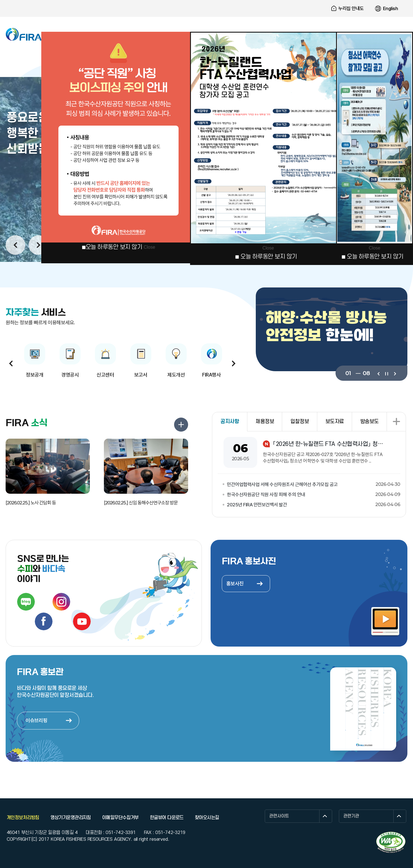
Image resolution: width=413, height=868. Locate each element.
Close (150, 247)
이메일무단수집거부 (120, 818)
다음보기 (395, 373)
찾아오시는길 (207, 818)
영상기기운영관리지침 (71, 818)
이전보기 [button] (15, 245)
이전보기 (378, 373)
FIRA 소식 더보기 (181, 425)
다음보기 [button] (38, 245)
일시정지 (386, 373)
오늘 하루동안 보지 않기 (114, 247)
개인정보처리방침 (23, 818)
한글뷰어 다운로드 (167, 818)
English (391, 8)
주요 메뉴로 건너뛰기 (206, 0)
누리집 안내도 (351, 8)
